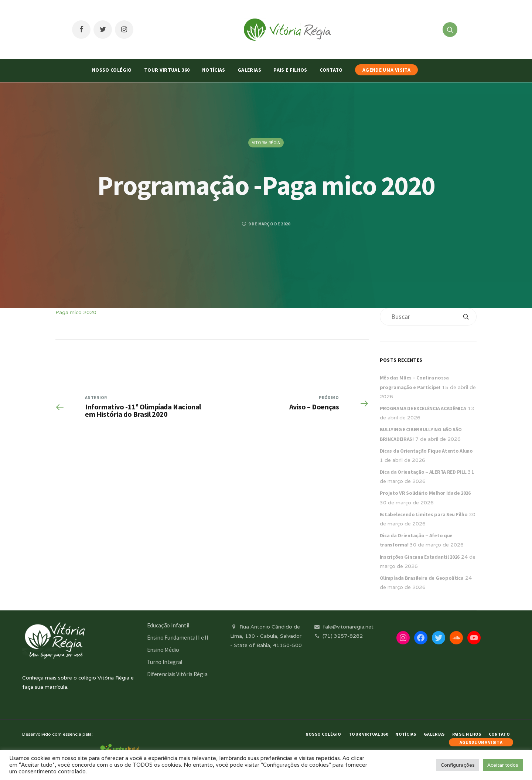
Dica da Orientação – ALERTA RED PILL (423, 472)
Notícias (214, 70)
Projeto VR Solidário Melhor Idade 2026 (425, 493)
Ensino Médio (163, 650)
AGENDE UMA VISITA (386, 70)
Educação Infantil (168, 625)
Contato (331, 70)
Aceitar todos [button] (503, 765)
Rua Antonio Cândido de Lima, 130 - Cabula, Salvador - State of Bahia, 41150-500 (266, 636)
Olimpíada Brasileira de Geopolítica (422, 578)
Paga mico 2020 (76, 312)
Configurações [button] (458, 765)
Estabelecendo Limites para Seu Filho (424, 514)
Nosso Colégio (112, 70)
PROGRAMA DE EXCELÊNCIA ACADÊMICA (423, 408)
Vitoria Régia (266, 142)
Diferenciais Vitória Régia (177, 674)
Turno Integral (165, 662)
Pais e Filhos (290, 70)
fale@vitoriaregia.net (343, 627)
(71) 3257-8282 (338, 636)
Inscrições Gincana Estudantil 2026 (420, 557)
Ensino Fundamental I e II (178, 637)
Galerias (249, 70)
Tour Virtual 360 (167, 70)
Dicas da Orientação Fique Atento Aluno (426, 451)
